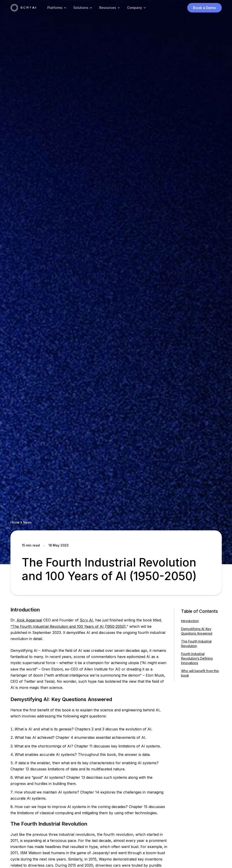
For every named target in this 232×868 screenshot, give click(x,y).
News (27, 522)
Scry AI (86, 620)
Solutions (81, 8)
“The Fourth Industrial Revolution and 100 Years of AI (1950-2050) (68, 626)
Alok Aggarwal (29, 620)
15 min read (31, 545)
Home (15, 522)
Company (135, 8)
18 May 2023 (59, 545)
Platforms (55, 8)
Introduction (190, 621)
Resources (108, 8)
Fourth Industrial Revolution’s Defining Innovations (197, 658)
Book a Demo (205, 8)
